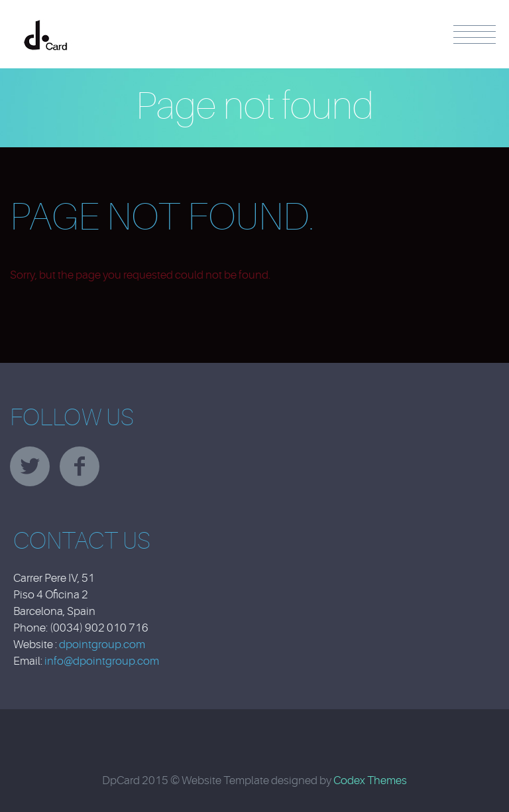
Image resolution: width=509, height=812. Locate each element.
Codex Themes (370, 780)
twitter (30, 466)
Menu (475, 34)
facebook (80, 466)
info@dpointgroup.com (102, 661)
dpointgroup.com (102, 644)
